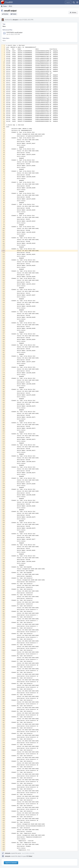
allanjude (15, 20)
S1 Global (29, 856)
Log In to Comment (11, 863)
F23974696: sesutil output (14, 32)
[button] (77, 2)
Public (14, 14)
